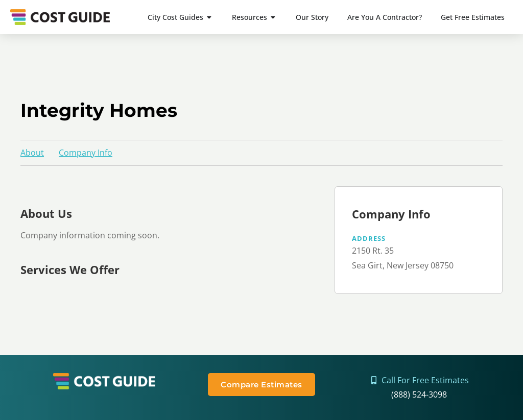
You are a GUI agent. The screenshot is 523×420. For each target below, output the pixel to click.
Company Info (86, 153)
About (32, 153)
